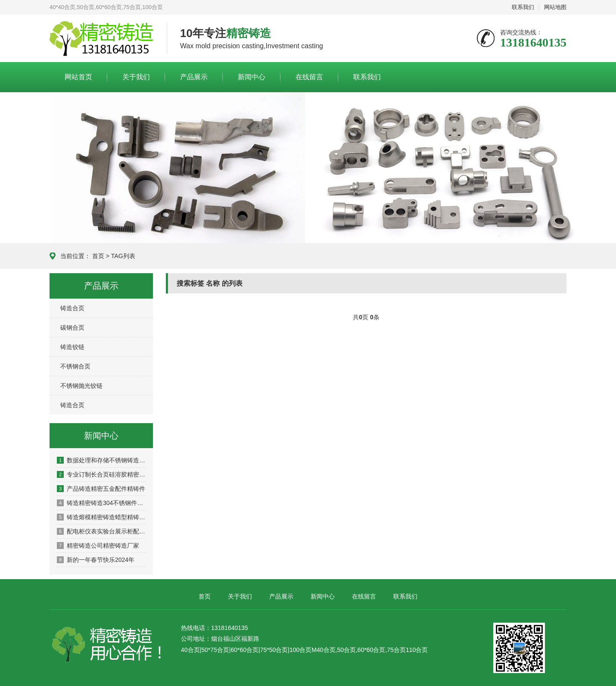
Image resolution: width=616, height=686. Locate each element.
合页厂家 (102, 39)
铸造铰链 (72, 347)
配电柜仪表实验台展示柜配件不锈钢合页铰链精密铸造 (102, 531)
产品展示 (194, 77)
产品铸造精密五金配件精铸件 (101, 489)
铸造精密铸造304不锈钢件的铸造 (102, 503)
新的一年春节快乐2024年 (96, 560)
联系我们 (523, 7)
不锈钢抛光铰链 (81, 386)
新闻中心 (252, 77)
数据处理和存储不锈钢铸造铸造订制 (102, 460)
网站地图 (555, 7)
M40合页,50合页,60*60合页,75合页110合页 (370, 650)
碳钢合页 (72, 327)
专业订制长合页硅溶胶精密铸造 (102, 474)
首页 (98, 256)
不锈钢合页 (75, 366)
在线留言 (309, 77)
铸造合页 (72, 308)
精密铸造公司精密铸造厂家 (98, 546)
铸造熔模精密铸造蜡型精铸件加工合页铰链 (102, 517)
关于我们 (136, 77)
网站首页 (78, 77)
